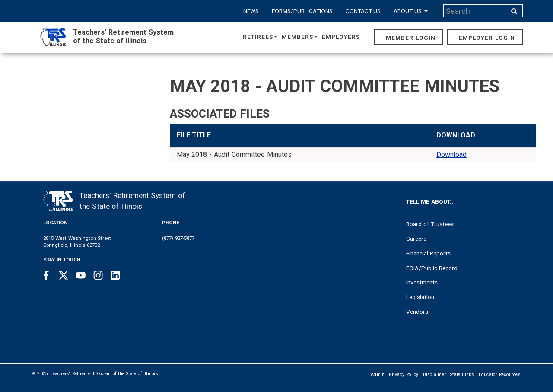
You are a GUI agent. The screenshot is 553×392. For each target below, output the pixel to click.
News (251, 11)
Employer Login (487, 38)
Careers (416, 239)
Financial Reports (428, 253)
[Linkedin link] (115, 275)
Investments (422, 282)
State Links (462, 374)
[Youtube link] (81, 275)
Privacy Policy (404, 374)
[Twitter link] (64, 275)
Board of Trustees (430, 224)
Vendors (417, 312)
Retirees (260, 37)
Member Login (411, 38)
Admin (378, 374)
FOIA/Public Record (432, 268)
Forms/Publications (302, 11)
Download (451, 155)
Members (300, 37)
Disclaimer (435, 374)
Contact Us (363, 11)
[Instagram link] (98, 275)
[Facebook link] (46, 275)
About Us (411, 11)
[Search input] (476, 11)
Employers (341, 37)
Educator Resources (500, 374)
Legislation (420, 297)
